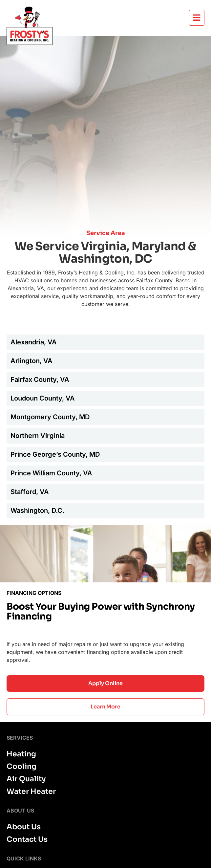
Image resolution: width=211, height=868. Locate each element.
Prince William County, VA (51, 473)
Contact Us (27, 839)
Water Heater (31, 792)
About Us (24, 827)
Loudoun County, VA (43, 398)
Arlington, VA (32, 361)
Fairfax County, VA (40, 380)
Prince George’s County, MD (55, 454)
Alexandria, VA (34, 342)
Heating (21, 754)
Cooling (21, 767)
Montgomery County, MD (50, 417)
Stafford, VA (30, 492)
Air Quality (26, 779)
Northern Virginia (38, 436)
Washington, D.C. (37, 510)
